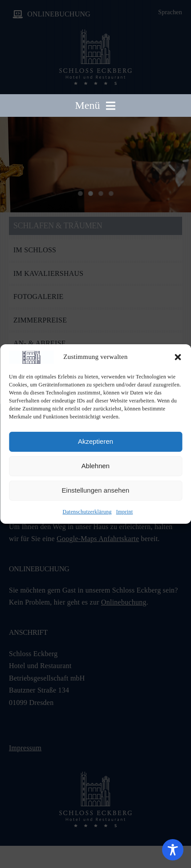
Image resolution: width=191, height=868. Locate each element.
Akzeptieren (95, 441)
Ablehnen (95, 466)
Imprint (125, 512)
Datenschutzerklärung (87, 512)
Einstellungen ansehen (96, 490)
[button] (178, 357)
